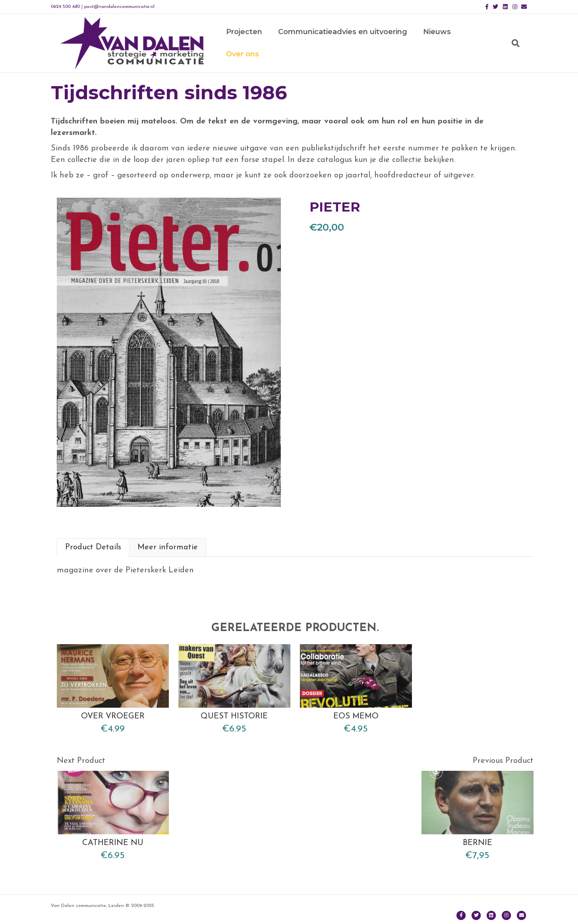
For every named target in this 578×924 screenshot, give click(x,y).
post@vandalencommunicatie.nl (119, 7)
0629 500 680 (65, 7)
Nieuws (441, 44)
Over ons (487, 44)
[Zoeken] (520, 44)
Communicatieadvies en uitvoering (347, 44)
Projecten (248, 44)
